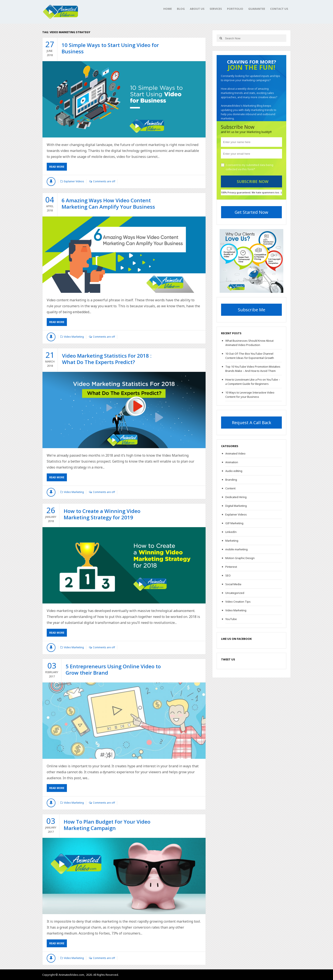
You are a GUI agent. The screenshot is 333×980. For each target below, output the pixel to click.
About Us (197, 9)
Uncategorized (235, 593)
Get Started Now (251, 212)
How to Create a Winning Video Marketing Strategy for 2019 (102, 514)
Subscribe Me (252, 310)
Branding (231, 480)
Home (168, 9)
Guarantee (257, 9)
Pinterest (231, 567)
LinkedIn (231, 532)
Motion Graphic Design (240, 558)
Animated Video (235, 453)
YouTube (231, 619)
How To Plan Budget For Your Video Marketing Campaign (107, 825)
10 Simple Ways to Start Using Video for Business (110, 48)
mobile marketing (236, 549)
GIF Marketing (234, 523)
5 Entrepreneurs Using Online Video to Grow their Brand (113, 669)
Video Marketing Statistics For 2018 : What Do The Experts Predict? (107, 359)
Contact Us (279, 9)
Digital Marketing (236, 506)
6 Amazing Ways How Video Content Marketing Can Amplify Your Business (108, 203)
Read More (57, 167)
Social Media (233, 584)
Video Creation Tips (238, 602)
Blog (181, 9)
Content (230, 488)
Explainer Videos (74, 181)
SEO (228, 575)
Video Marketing (74, 337)
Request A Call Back (252, 423)
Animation (232, 462)
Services (216, 9)
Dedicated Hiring (236, 497)
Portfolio (235, 9)
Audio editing (234, 471)
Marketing (232, 541)
